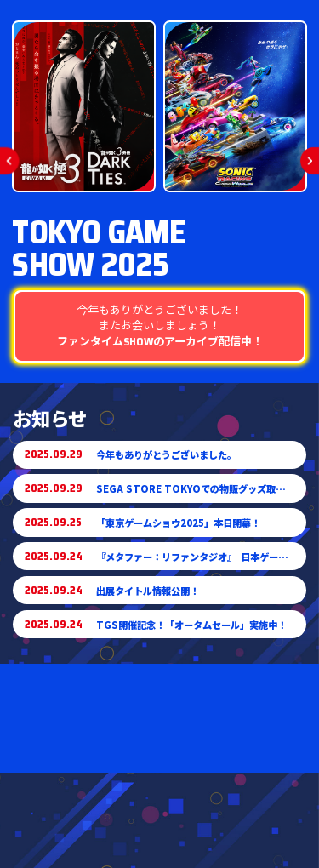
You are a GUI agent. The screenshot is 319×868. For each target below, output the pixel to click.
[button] (10, 161)
